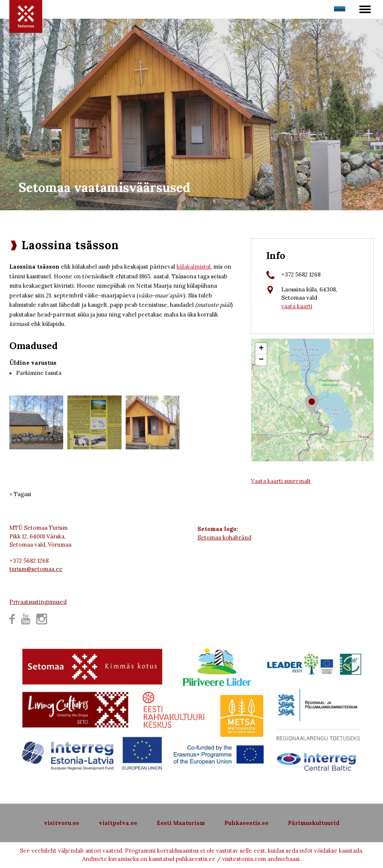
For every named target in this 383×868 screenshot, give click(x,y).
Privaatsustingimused (38, 602)
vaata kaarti (297, 306)
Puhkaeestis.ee (246, 823)
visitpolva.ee (118, 823)
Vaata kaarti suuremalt (281, 481)
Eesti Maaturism (181, 823)
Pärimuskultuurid (314, 823)
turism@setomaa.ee (36, 569)
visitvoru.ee (62, 823)
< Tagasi (20, 494)
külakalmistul (194, 267)
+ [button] (261, 349)
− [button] (261, 360)
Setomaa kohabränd (224, 537)
